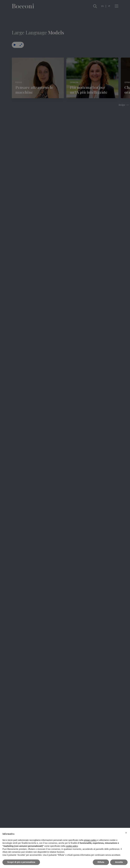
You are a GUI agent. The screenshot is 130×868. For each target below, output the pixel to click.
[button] (126, 833)
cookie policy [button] (72, 846)
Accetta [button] (119, 862)
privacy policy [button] (90, 840)
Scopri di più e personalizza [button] (21, 862)
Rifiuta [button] (101, 862)
